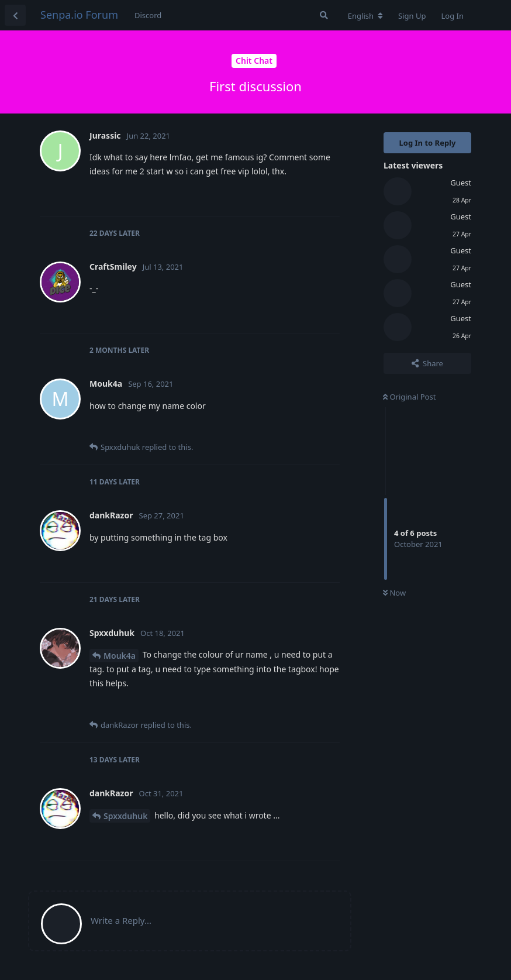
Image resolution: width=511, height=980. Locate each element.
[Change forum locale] (365, 16)
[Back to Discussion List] (15, 15)
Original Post (409, 397)
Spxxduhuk (125, 816)
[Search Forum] (324, 15)
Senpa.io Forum (79, 15)
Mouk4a (120, 656)
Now (394, 593)
